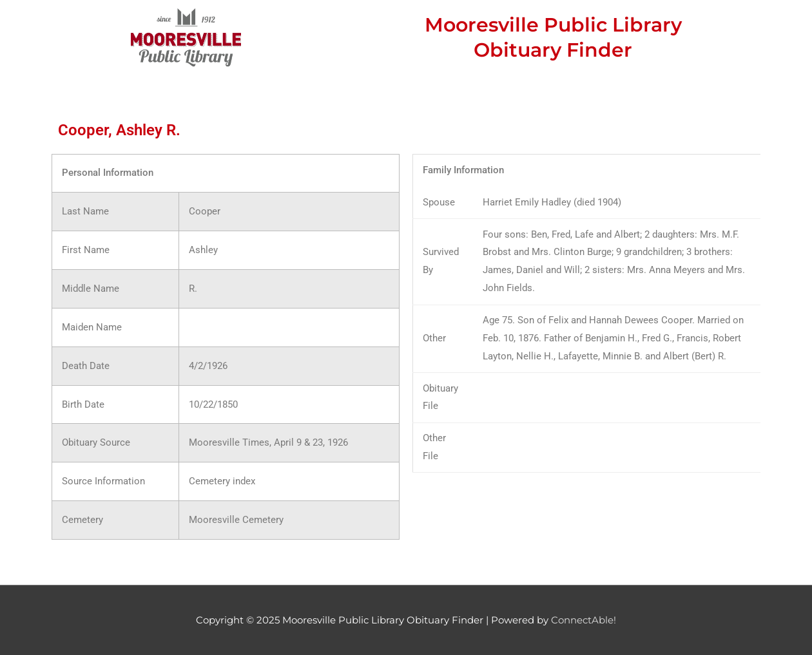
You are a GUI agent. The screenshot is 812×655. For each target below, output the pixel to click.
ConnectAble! (584, 620)
